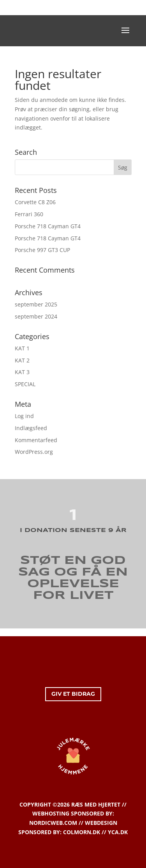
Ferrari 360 (29, 214)
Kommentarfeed (36, 440)
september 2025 (36, 304)
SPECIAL (25, 384)
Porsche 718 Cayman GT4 (48, 226)
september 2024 (36, 316)
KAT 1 (22, 348)
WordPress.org (34, 452)
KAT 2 (22, 360)
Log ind (24, 416)
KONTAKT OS (74, 7)
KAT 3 (22, 372)
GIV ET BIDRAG (73, 694)
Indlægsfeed (31, 428)
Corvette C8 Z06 (35, 202)
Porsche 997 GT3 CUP (42, 250)
